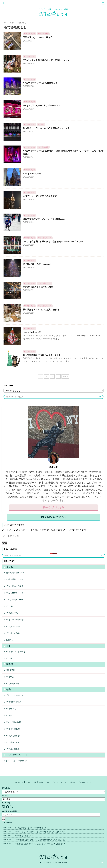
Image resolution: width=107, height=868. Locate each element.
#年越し (56, 339)
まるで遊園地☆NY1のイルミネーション (42, 355)
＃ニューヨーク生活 (61, 361)
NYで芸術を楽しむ (14, 702)
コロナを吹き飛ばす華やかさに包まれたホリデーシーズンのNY (53, 242)
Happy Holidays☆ (32, 174)
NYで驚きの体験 (13, 627)
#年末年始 (47, 339)
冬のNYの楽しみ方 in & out (37, 264)
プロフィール (19, 782)
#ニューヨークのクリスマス (51, 358)
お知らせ (10, 640)
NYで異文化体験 (13, 633)
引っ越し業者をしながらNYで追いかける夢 (31, 828)
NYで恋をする (12, 613)
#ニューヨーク (80, 336)
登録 (4, 543)
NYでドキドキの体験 (15, 620)
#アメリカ (43, 336)
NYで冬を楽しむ (13, 749)
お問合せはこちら (54, 517)
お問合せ (72, 782)
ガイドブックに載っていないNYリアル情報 (54, 863)
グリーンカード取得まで (16, 761)
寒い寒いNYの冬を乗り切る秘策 (38, 287)
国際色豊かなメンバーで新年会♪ (38, 37)
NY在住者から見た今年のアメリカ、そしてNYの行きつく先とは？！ (40, 844)
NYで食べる (11, 709)
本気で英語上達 (12, 684)
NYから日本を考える (15, 586)
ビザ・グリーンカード (17, 755)
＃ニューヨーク (45, 361)
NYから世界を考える (15, 593)
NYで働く (10, 658)
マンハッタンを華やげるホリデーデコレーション (46, 60)
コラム (10, 567)
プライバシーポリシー (85, 782)
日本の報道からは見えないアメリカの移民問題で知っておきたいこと (40, 840)
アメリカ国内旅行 (13, 722)
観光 (8, 690)
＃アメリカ (68, 358)
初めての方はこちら (53, 507)
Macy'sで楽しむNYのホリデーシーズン (42, 105)
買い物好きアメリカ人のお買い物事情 (41, 310)
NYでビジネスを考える (16, 652)
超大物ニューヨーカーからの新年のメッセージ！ (46, 128)
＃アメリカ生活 (81, 358)
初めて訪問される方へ (15, 573)
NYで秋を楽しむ (13, 742)
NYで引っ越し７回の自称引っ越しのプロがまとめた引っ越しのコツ (40, 832)
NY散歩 (9, 715)
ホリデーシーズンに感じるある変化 (40, 196)
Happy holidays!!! (32, 332)
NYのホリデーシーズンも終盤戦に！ (40, 83)
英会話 (10, 664)
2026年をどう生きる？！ (24, 836)
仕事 (8, 646)
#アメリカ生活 (55, 336)
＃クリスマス (32, 361)
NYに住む (10, 606)
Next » (65, 376)
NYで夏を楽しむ (13, 736)
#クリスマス (67, 336)
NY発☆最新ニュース (15, 579)
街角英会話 (11, 670)
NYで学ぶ (10, 677)
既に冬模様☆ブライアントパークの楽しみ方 (44, 219)
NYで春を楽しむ (13, 729)
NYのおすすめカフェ (15, 695)
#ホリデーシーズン (34, 339)
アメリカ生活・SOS (14, 600)
